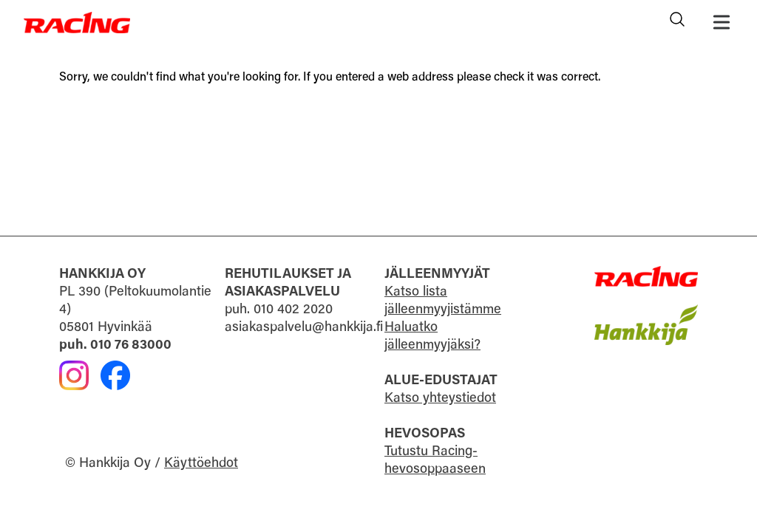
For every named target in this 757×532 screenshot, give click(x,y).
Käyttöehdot (201, 464)
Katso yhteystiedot (440, 399)
